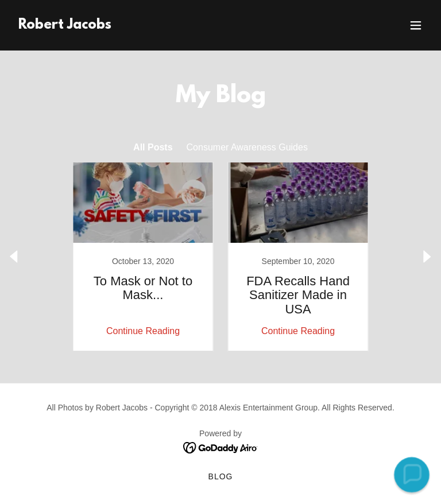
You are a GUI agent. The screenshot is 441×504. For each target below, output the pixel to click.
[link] (65, 26)
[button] (416, 25)
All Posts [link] (153, 147)
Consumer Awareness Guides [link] (247, 147)
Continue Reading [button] (143, 331)
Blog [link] (221, 476)
